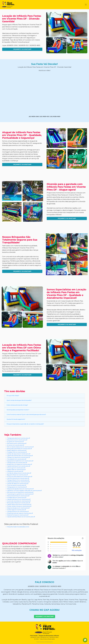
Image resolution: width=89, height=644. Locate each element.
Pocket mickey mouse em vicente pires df (19, 506)
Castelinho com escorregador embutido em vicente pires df (24, 491)
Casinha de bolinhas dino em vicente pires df (20, 456)
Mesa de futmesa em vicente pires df (18, 515)
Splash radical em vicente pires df (17, 450)
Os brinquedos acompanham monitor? (18, 410)
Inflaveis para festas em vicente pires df (18, 482)
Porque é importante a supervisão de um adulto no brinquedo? (25, 424)
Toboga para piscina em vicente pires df (18, 438)
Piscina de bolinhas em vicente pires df (18, 496)
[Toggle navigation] (86, 5)
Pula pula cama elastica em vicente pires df (20, 477)
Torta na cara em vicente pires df (17, 485)
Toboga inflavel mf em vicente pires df (18, 480)
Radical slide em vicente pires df (16, 470)
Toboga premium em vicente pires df (18, 512)
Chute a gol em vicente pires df (16, 468)
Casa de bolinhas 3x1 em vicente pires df (19, 466)
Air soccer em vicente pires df (16, 445)
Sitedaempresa (49, 642)
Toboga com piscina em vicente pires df (18, 457)
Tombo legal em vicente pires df (16, 510)
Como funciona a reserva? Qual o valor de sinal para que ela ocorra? (26, 415)
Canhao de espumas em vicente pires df (19, 454)
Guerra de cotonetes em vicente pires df (19, 501)
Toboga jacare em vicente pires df (17, 487)
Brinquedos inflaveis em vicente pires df (19, 503)
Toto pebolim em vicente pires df (17, 459)
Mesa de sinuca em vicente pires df (17, 440)
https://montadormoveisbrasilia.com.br (18, 527)
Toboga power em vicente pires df (17, 463)
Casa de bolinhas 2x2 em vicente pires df (19, 499)
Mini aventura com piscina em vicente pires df (20, 492)
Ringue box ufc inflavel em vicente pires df (20, 464)
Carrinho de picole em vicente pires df (18, 478)
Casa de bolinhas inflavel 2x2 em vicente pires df (21, 517)
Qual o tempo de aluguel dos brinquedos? (19, 400)
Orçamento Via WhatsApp (22, 49)
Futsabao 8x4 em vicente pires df (17, 498)
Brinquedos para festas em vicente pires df (19, 449)
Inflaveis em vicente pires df (15, 471)
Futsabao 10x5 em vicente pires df (17, 452)
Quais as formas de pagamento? (16, 419)
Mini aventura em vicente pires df (17, 443)
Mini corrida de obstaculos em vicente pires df (20, 447)
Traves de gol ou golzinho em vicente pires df (20, 494)
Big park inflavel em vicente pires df (17, 475)
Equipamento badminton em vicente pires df (20, 461)
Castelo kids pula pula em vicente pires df (19, 505)
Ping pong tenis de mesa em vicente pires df (20, 513)
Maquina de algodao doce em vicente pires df (20, 489)
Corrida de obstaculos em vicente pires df (19, 473)
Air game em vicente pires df (15, 442)
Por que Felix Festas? (13, 396)
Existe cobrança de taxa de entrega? (17, 405)
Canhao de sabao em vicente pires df (18, 484)
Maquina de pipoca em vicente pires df (18, 508)
